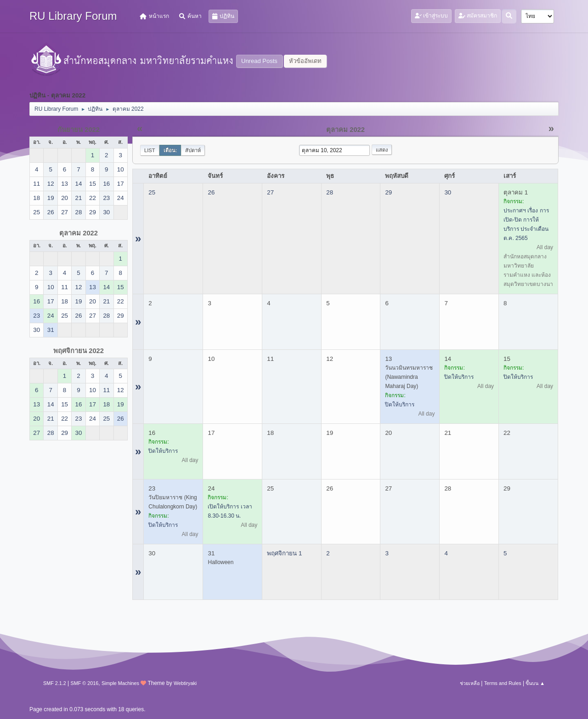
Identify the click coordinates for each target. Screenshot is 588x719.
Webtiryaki (185, 683)
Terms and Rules (503, 683)
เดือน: (170, 150)
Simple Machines (120, 683)
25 (152, 192)
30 (448, 192)
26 (211, 192)
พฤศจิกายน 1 (284, 553)
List (150, 150)
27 (270, 192)
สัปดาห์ (193, 150)
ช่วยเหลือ (470, 683)
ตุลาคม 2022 (79, 233)
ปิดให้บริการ (400, 405)
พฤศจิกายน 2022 (79, 351)
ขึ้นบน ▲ (535, 683)
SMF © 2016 (85, 683)
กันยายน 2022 (79, 130)
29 (388, 192)
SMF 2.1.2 (55, 683)
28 (330, 192)
